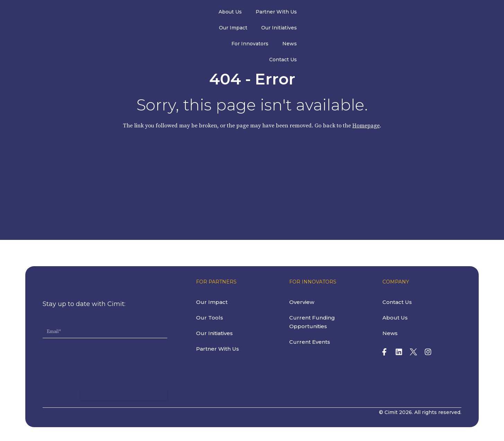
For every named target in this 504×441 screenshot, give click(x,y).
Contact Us (451, 13)
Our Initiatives (326, 13)
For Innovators (376, 13)
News (416, 13)
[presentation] (95, 353)
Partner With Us (232, 13)
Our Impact (280, 13)
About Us (185, 13)
